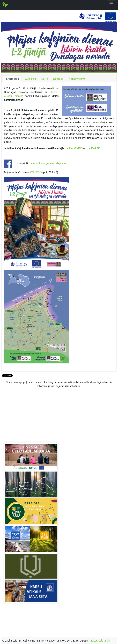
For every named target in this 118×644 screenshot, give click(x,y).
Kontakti (58, 79)
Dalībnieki (30, 79)
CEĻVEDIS (36, 172)
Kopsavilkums (77, 79)
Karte (45, 79)
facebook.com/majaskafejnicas (48, 163)
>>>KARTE (93, 148)
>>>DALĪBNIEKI (74, 148)
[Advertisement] (59, 416)
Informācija (12, 79)
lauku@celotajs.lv (100, 641)
